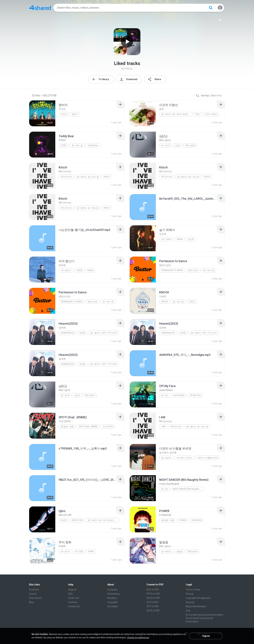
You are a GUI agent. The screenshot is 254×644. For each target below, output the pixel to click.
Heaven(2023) (68, 333)
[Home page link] (40, 8)
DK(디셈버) (190, 145)
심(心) (178, 145)
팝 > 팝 (164, 395)
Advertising (113, 594)
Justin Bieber (179, 395)
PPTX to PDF (153, 594)
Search (33, 594)
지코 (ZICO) (108, 427)
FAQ (70, 594)
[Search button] (211, 8)
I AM (163, 427)
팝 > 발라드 (166, 458)
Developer (113, 606)
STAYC (64, 145)
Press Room (35, 598)
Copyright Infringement (198, 598)
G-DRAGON (197, 520)
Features (73, 602)
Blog (31, 602)
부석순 (64, 114)
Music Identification (196, 606)
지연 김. (129, 69)
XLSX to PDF (153, 611)
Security (190, 602)
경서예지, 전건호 (184, 458)
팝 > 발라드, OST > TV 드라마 (104, 333)
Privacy (190, 594)
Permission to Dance (172, 270)
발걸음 (180, 551)
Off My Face (195, 395)
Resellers (112, 598)
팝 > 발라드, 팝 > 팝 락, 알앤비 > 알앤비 (177, 114)
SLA (188, 611)
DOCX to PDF (153, 598)
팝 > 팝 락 (166, 145)
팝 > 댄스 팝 (77, 145)
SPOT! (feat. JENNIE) (88, 427)
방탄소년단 (193, 270)
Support (72, 590)
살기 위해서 (167, 239)
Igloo (64, 520)
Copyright (113, 602)
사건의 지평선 (211, 114)
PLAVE (91, 551)
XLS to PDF (152, 602)
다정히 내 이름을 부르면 (208, 458)
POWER (183, 520)
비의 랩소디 (66, 270)
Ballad (180, 239)
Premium (34, 590)
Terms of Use (193, 590)
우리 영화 (79, 551)
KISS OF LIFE (77, 520)
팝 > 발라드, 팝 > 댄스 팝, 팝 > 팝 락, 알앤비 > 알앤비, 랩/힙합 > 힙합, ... (104, 520)
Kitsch (107, 177)
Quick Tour (74, 598)
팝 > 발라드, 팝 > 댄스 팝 (88, 177)
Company (113, 590)
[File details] (42, 113)
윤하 (198, 114)
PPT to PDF (153, 606)
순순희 (191, 239)
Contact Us (74, 606)
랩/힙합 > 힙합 (67, 427)
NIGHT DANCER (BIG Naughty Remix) (188, 489)
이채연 (192, 302)
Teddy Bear (93, 145)
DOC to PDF (153, 590)
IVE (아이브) (66, 177)
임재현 (79, 270)
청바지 (75, 114)
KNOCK (165, 302)
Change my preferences (138, 638)
